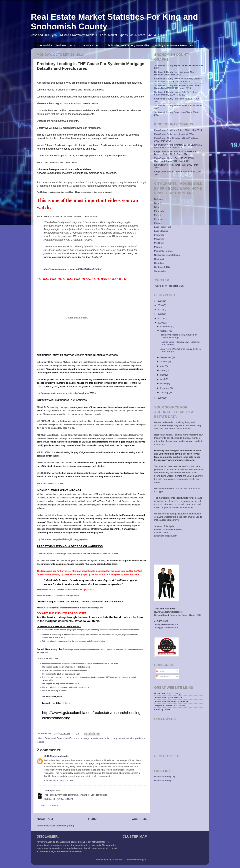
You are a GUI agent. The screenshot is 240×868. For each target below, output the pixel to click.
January (165, 392)
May (163, 375)
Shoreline (159, 263)
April (163, 379)
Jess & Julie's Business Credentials (172, 701)
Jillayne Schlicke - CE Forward (169, 705)
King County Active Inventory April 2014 (174, 134)
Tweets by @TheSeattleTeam (169, 286)
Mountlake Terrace (163, 251)
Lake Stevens (161, 231)
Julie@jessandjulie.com (166, 628)
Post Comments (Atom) (62, 826)
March (164, 384)
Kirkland (158, 223)
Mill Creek (159, 243)
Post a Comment (49, 805)
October (165, 331)
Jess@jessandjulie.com (166, 624)
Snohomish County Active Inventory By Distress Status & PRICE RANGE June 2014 (178, 80)
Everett (158, 215)
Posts (160, 671)
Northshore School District (167, 255)
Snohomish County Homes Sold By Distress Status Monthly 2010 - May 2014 (176, 93)
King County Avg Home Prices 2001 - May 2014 (178, 130)
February (165, 388)
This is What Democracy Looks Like (127, 45)
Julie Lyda (50, 790)
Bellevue (158, 199)
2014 (160, 305)
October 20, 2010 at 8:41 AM (59, 799)
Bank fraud (50, 738)
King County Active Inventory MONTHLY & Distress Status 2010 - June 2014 (175, 153)
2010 (160, 323)
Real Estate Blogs (163, 781)
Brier (157, 207)
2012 (160, 314)
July (163, 366)
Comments (163, 677)
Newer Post (45, 819)
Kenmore (159, 219)
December (166, 327)
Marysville (159, 239)
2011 (160, 318)
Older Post (139, 819)
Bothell (158, 203)
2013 (160, 310)
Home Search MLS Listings (168, 693)
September (166, 357)
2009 (160, 398)
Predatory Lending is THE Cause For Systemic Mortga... (178, 336)
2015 (160, 301)
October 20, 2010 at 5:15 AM (59, 780)
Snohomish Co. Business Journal (57, 45)
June (163, 370)
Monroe (158, 247)
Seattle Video (91, 45)
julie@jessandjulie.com (166, 536)
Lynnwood (159, 235)
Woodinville (160, 271)
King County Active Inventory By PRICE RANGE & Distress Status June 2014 (178, 146)
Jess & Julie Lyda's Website (168, 697)
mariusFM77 (118, 860)
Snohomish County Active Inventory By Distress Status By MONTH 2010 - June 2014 (178, 87)
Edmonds (159, 211)
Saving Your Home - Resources (174, 45)
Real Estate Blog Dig (165, 777)
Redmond (159, 259)
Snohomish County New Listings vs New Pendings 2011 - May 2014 (174, 73)
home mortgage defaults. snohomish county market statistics (104, 738)
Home (92, 819)
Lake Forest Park (163, 227)
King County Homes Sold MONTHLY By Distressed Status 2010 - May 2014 (174, 159)
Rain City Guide (162, 709)
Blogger (142, 860)
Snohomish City (162, 267)
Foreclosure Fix (65, 738)
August (164, 362)
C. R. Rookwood (53, 756)
